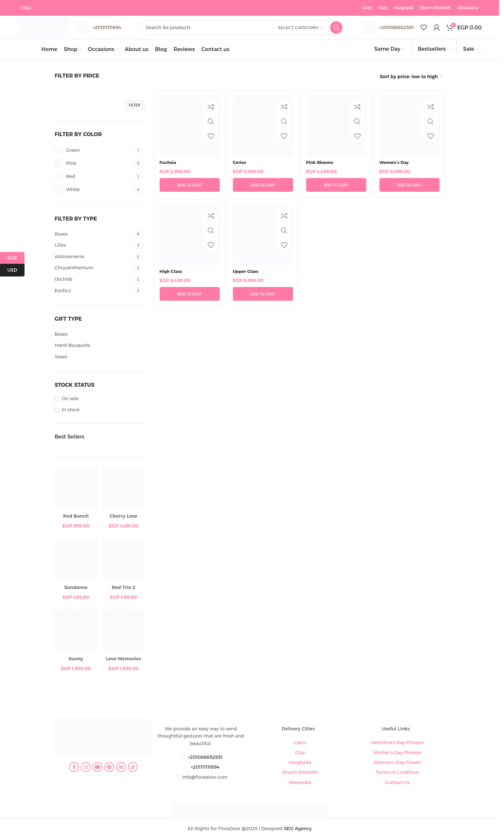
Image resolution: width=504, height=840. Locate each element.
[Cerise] (263, 127)
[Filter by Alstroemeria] (93, 258)
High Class (172, 272)
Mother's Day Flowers (397, 754)
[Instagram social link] (86, 768)
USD (16, 270)
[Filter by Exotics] (93, 292)
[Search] (247, 27)
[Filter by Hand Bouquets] (99, 347)
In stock (71, 411)
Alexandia (300, 783)
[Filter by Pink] (93, 165)
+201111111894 (205, 768)
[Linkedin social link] (121, 768)
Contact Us (397, 783)
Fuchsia (169, 163)
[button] (190, 186)
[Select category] (301, 27)
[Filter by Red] (93, 178)
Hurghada (300, 763)
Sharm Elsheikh (300, 774)
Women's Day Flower (398, 763)
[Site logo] (48, 27)
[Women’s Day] (409, 127)
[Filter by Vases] (99, 358)
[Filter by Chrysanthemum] (93, 269)
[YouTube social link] (97, 768)
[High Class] (190, 236)
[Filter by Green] (93, 152)
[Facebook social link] (74, 768)
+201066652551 (396, 27)
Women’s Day (395, 163)
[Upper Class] (263, 236)
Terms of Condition (397, 774)
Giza (300, 754)
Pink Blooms (321, 163)
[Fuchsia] (190, 127)
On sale (70, 400)
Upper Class (247, 272)
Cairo (300, 744)
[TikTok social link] (133, 768)
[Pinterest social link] (109, 768)
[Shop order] (412, 78)
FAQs (26, 6)
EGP (16, 258)
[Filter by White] (93, 191)
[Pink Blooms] (336, 127)
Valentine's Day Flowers (398, 744)
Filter (134, 106)
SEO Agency (298, 830)
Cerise (240, 163)
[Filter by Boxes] (99, 335)
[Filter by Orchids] (93, 281)
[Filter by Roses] (93, 235)
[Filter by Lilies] (93, 247)
